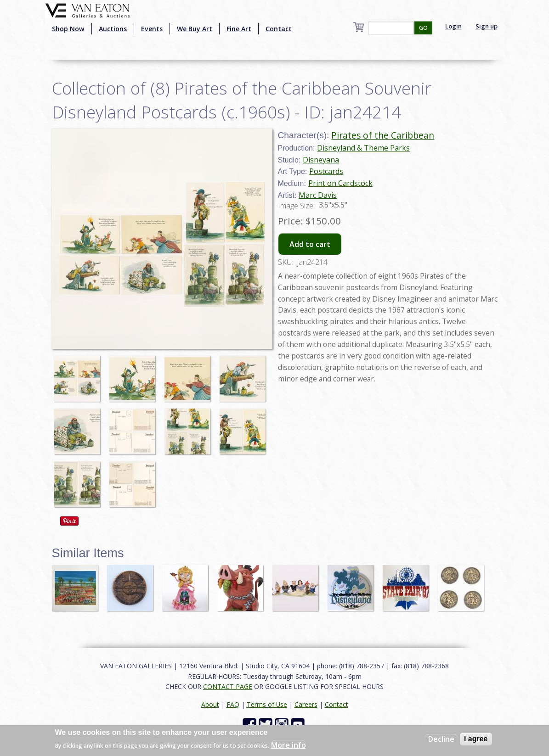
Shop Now (68, 29)
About (210, 704)
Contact (279, 29)
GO (423, 28)
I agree (476, 739)
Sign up (487, 26)
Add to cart (310, 244)
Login (453, 26)
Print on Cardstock (340, 183)
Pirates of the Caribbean (383, 135)
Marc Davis (318, 195)
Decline (441, 739)
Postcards (326, 171)
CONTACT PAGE (228, 686)
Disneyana (321, 160)
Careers (306, 704)
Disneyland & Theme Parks (363, 148)
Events (152, 29)
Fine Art (239, 29)
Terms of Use (267, 704)
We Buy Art (195, 29)
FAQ (233, 704)
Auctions (113, 29)
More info (289, 745)
